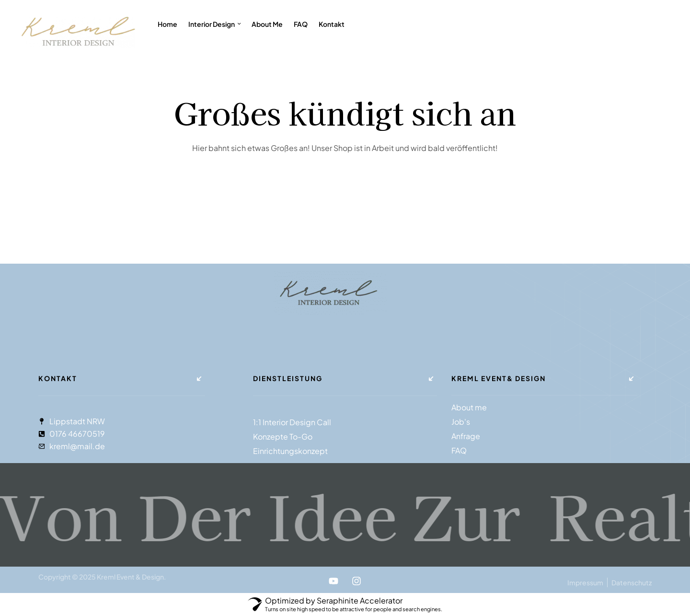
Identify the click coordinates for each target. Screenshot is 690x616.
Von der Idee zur (273, 515)
